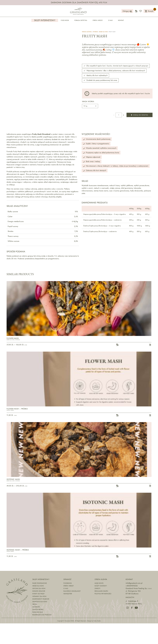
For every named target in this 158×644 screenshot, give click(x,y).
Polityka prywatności (103, 614)
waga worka (88, 102)
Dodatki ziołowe (39, 612)
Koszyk (149, 11)
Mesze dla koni (103, 32)
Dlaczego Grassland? (72, 612)
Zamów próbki (10, 431)
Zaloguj (127, 11)
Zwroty (97, 609)
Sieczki (35, 625)
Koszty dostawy (101, 606)
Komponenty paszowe (41, 620)
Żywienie (95, 32)
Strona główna (87, 32)
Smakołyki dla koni (40, 622)
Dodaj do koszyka (140, 115)
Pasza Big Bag (38, 633)
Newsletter (68, 614)
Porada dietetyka (81, 20)
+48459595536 (132, 606)
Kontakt (121, 20)
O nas (110, 20)
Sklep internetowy (45, 20)
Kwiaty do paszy (38, 614)
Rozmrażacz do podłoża (42, 635)
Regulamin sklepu (101, 612)
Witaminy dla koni (39, 617)
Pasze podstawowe (40, 604)
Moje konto (99, 604)
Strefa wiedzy (98, 20)
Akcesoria (36, 627)
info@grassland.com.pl (134, 604)
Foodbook (68, 604)
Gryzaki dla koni (39, 609)
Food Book (65, 20)
